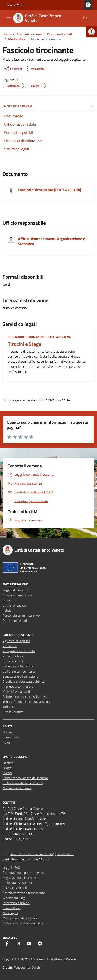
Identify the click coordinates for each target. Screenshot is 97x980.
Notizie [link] (8, 732)
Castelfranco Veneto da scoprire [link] (25, 778)
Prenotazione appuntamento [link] (23, 873)
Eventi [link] (7, 773)
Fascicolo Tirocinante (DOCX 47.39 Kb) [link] (50, 190)
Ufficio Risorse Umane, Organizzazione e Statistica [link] (51, 241)
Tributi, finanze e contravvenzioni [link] (27, 702)
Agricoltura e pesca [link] (16, 641)
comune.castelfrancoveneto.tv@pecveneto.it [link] (42, 854)
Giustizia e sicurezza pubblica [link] (24, 681)
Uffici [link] (6, 600)
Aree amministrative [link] (17, 595)
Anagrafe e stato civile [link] (19, 651)
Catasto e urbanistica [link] (18, 666)
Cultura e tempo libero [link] (19, 671)
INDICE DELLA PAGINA (18, 106)
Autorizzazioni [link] (13, 661)
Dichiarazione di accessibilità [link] (23, 923)
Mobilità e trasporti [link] (16, 691)
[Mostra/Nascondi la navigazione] (8, 18)
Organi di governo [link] (15, 590)
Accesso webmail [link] (15, 888)
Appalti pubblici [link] (14, 656)
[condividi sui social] (13, 69)
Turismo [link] (8, 707)
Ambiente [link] (10, 646)
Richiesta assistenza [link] (17, 883)
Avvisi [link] (7, 742)
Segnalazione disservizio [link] (20, 878)
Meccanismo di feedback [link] (20, 918)
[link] (91, 32)
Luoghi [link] (7, 768)
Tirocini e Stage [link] (25, 344)
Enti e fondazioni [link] (15, 605)
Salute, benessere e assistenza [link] (25, 697)
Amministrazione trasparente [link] (24, 893)
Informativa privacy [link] (17, 903)
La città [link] (8, 763)
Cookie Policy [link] (12, 908)
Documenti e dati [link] (15, 620)
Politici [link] (7, 610)
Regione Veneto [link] (16, 5)
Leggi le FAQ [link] (11, 867)
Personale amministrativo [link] (21, 615)
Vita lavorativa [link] (60, 337)
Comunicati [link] (11, 737)
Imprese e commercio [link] (18, 686)
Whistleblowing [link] (14, 898)
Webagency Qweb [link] (27, 967)
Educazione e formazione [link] (27, 337)
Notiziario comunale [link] (17, 788)
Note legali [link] (10, 913)
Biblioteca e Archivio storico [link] (23, 783)
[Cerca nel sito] (86, 18)
